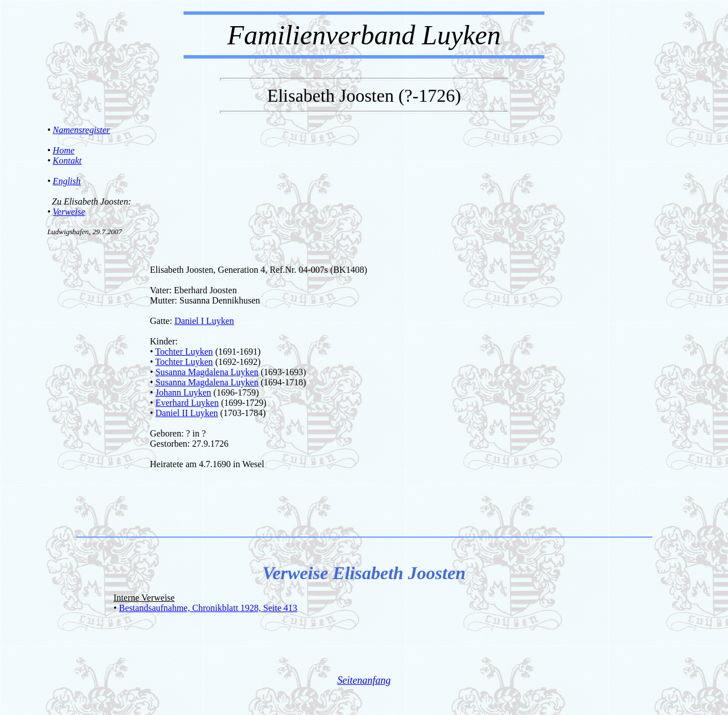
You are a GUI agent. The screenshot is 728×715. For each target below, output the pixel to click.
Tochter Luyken (184, 352)
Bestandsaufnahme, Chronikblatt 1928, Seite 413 (208, 608)
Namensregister (82, 130)
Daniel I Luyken (204, 321)
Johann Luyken (183, 392)
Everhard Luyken (187, 403)
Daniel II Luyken (186, 413)
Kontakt (67, 161)
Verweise (69, 212)
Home (64, 150)
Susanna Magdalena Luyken (207, 372)
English (67, 181)
